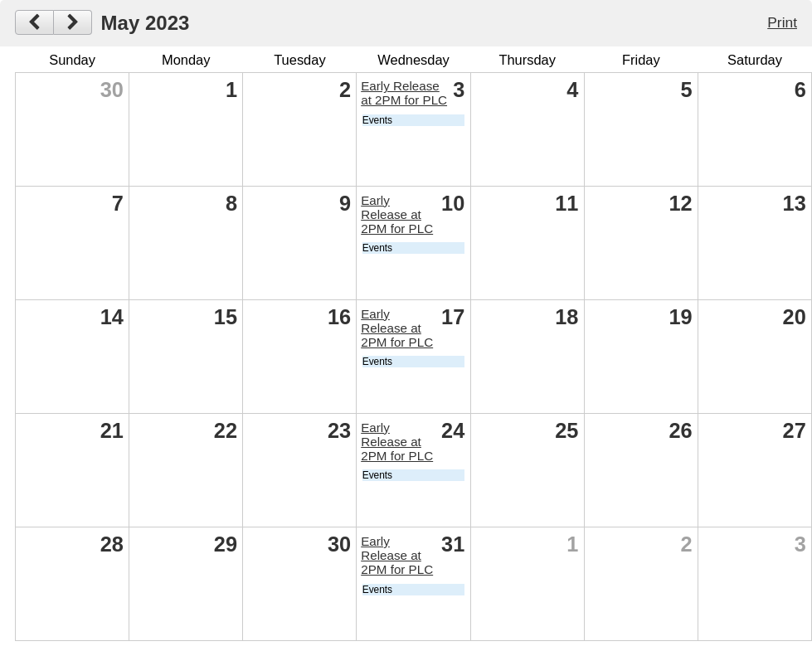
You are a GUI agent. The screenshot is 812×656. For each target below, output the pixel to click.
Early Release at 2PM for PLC (404, 93)
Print (782, 22)
